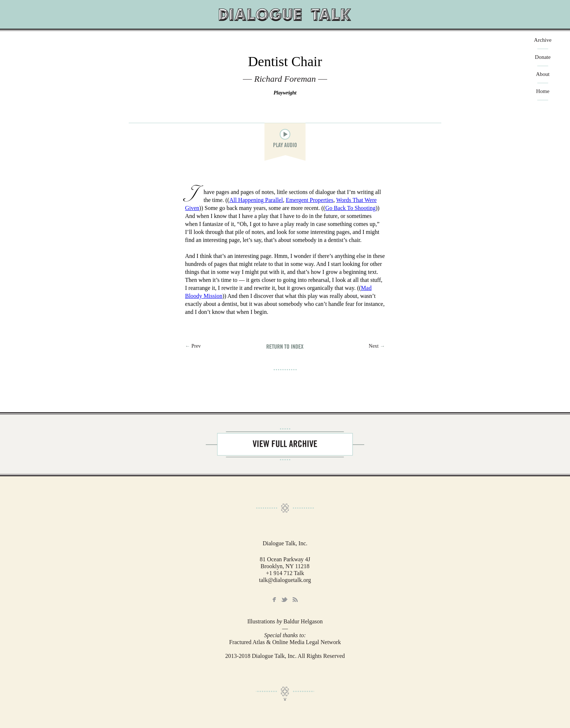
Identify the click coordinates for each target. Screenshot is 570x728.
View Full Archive (285, 444)
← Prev (193, 346)
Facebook (274, 600)
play (285, 134)
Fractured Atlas (247, 642)
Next (377, 346)
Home (543, 91)
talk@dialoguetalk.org (285, 580)
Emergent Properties (310, 200)
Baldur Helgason (303, 621)
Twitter (284, 600)
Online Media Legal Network (307, 642)
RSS (295, 600)
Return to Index (285, 346)
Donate (543, 57)
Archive (543, 40)
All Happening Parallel (256, 200)
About (543, 74)
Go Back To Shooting (351, 208)
